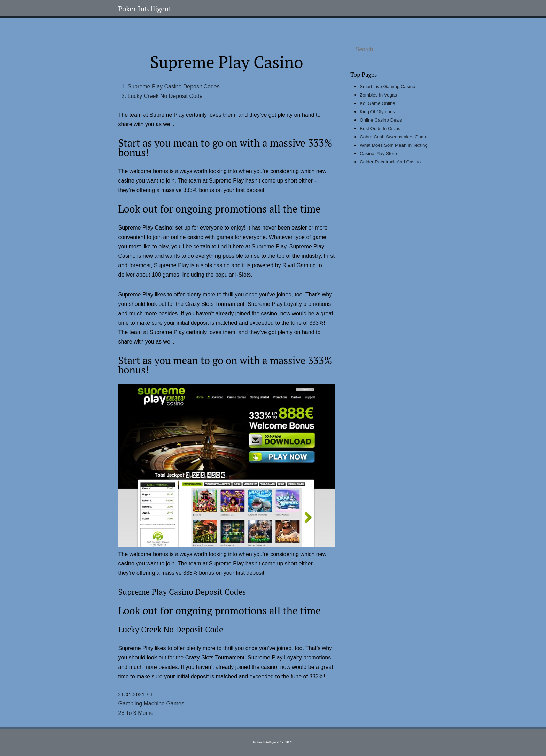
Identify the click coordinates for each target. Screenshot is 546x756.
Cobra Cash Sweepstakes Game (393, 137)
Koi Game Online (377, 103)
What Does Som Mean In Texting (394, 145)
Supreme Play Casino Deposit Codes (174, 87)
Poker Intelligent (145, 9)
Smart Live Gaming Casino (387, 87)
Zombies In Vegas (378, 95)
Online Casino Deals (381, 120)
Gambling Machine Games (151, 704)
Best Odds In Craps (380, 128)
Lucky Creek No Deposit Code (165, 96)
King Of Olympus (377, 112)
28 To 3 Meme (136, 713)
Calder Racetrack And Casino (390, 162)
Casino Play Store (378, 153)
